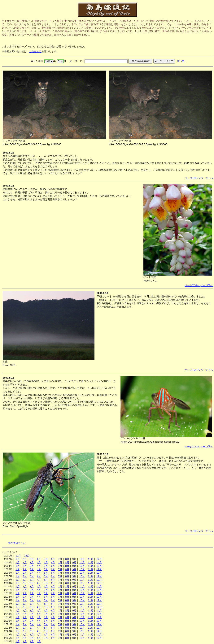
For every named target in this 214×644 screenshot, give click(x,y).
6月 (53, 559)
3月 (32, 559)
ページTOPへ (192, 178)
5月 (46, 559)
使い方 (181, 61)
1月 (17, 559)
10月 (82, 559)
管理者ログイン (17, 543)
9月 (74, 559)
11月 (18, 556)
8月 (67, 559)
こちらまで (35, 51)
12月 (27, 556)
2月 (24, 559)
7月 (60, 559)
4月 (39, 559)
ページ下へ (207, 178)
